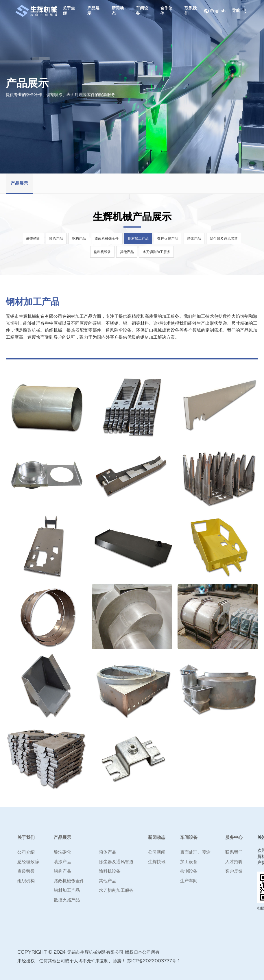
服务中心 (234, 838)
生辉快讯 (157, 862)
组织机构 (26, 881)
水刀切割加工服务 (157, 252)
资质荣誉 (26, 871)
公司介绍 (26, 852)
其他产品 (127, 252)
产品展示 (94, 11)
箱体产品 (195, 239)
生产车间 (189, 881)
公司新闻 (157, 852)
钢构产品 (78, 239)
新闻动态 (117, 11)
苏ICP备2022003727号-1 (155, 961)
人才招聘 (234, 862)
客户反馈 (234, 871)
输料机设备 (102, 252)
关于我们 (26, 838)
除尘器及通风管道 (225, 239)
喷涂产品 (55, 239)
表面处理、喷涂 (195, 852)
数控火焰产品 (169, 239)
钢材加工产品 (139, 239)
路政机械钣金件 (107, 239)
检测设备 (189, 871)
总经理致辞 (28, 862)
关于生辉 (70, 11)
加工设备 (189, 862)
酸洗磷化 (32, 239)
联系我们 (189, 11)
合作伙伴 (165, 11)
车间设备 (141, 11)
